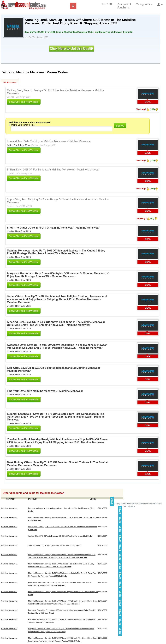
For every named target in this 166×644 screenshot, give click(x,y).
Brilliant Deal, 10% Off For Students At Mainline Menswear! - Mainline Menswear (53, 170)
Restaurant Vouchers (124, 6)
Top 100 (107, 4)
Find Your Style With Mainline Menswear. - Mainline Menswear (45, 391)
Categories (144, 4)
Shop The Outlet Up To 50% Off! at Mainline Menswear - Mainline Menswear (53, 228)
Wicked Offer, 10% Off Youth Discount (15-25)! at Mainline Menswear (55, 536)
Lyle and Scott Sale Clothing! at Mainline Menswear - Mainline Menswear (49, 141)
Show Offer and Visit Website (24, 102)
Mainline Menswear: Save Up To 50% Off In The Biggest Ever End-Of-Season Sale (61, 592)
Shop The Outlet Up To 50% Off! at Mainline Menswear (50, 545)
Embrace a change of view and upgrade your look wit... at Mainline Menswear (59, 508)
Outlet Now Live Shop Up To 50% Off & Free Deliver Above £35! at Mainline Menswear (62, 527)
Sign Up (120, 126)
